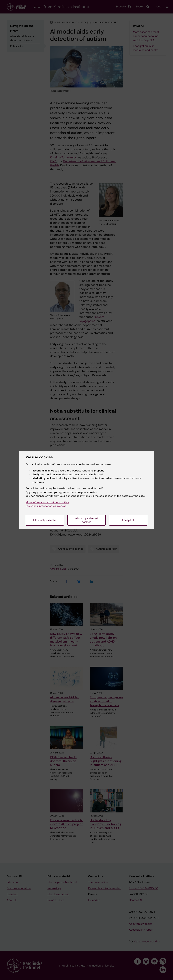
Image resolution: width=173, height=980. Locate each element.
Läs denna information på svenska (46, 506)
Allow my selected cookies (87, 520)
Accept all (128, 520)
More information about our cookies (47, 502)
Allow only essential (45, 520)
